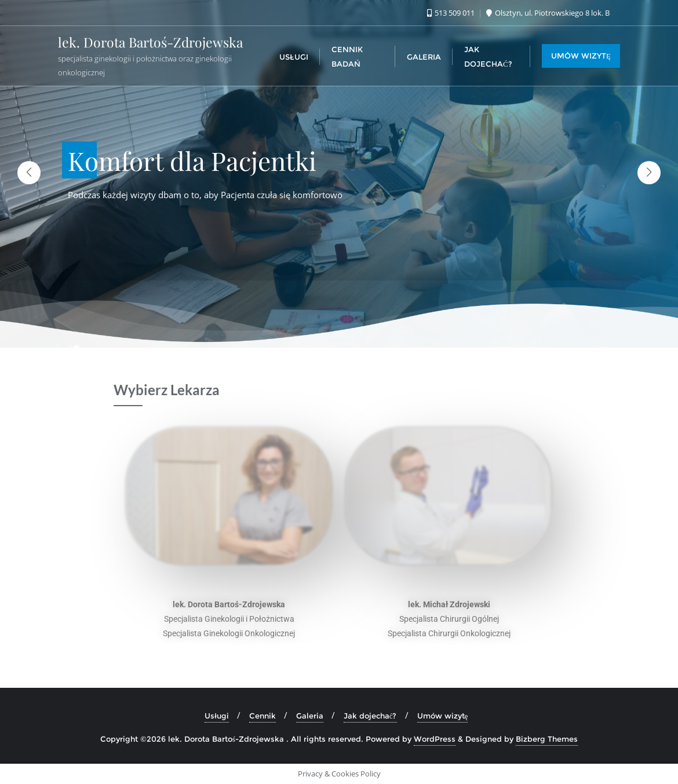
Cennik (263, 716)
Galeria (310, 716)
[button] (649, 173)
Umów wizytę (443, 716)
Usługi (217, 716)
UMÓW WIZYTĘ (581, 56)
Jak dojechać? (370, 716)
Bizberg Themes (547, 739)
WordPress (435, 739)
